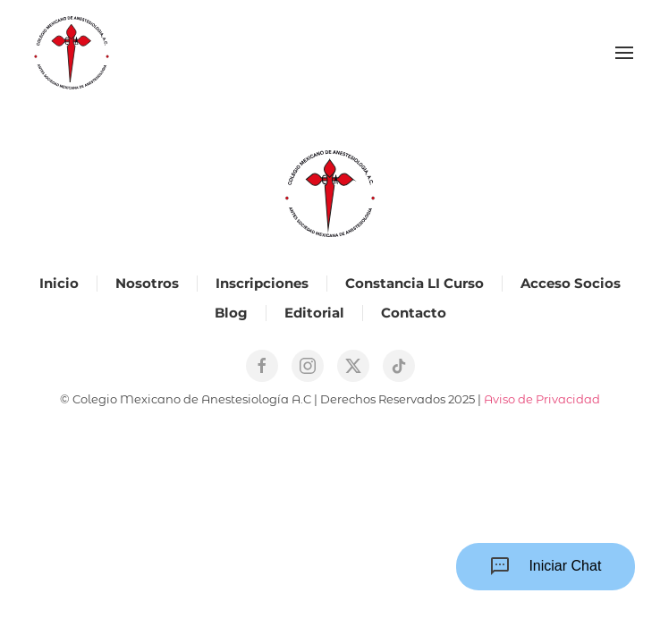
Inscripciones (262, 283)
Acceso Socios (571, 283)
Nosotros (147, 283)
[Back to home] (72, 53)
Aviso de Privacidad (542, 399)
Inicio (59, 283)
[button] (624, 53)
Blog (231, 313)
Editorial (314, 313)
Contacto (414, 313)
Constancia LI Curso (415, 283)
